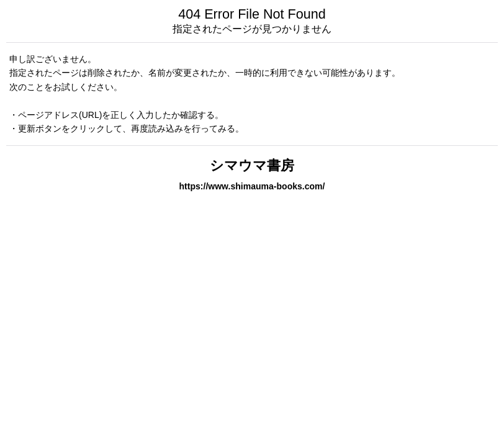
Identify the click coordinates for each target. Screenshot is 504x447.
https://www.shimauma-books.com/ (252, 186)
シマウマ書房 (252, 165)
